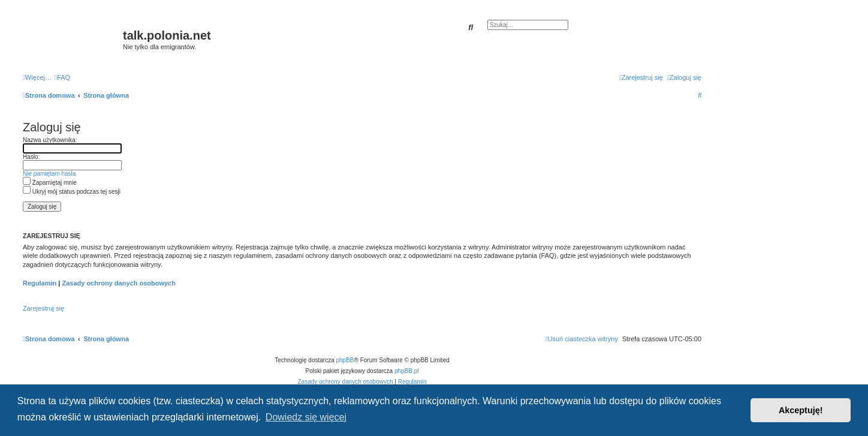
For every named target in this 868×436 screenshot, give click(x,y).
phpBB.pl (407, 371)
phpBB (345, 360)
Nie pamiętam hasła (49, 174)
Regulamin (40, 283)
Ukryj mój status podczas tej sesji (72, 192)
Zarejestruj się (43, 308)
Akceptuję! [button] (801, 410)
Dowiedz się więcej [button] (306, 417)
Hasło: (31, 157)
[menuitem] (62, 77)
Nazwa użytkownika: (50, 140)
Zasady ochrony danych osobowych (119, 283)
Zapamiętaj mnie (50, 183)
